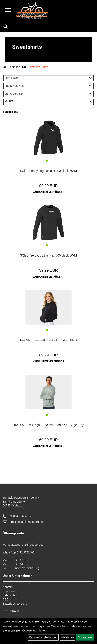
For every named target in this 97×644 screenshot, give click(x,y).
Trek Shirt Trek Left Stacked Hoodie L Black (49, 340)
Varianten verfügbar (48, 192)
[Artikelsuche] (6, 27)
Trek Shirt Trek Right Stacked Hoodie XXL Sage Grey (49, 425)
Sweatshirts (39, 67)
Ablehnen (67, 637)
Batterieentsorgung (15, 604)
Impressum (10, 591)
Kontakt (8, 587)
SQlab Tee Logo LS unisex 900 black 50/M (48, 255)
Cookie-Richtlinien (34, 630)
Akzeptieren (85, 637)
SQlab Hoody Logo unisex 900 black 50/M (48, 171)
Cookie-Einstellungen (43, 637)
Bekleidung (18, 67)
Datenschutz (11, 595)
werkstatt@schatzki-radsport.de (23, 545)
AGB (5, 599)
